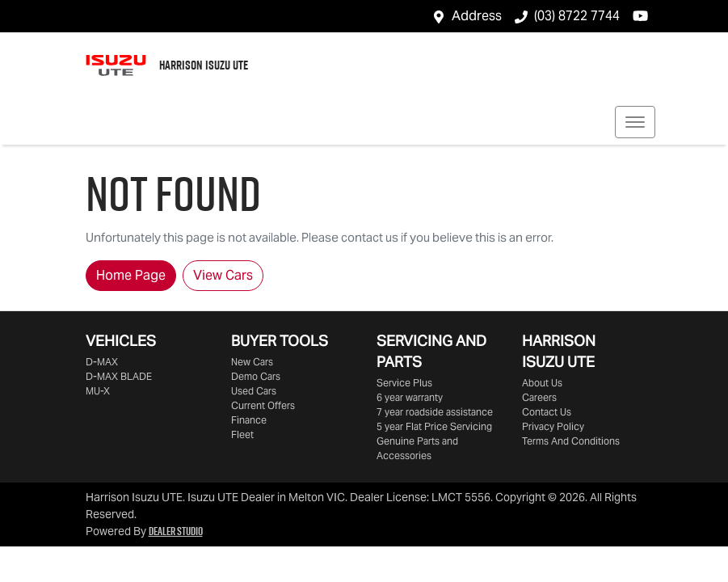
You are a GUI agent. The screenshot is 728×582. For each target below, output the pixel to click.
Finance (249, 420)
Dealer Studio (176, 531)
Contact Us (547, 412)
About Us (542, 383)
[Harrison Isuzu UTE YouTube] (644, 16)
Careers (539, 397)
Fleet (242, 434)
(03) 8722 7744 (577, 16)
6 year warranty (410, 397)
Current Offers (263, 405)
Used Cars (254, 391)
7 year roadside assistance (435, 412)
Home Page (131, 275)
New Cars (252, 362)
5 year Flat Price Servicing (434, 426)
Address (477, 16)
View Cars (223, 275)
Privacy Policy (553, 426)
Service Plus (404, 383)
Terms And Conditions (571, 441)
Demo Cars (256, 376)
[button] (635, 122)
